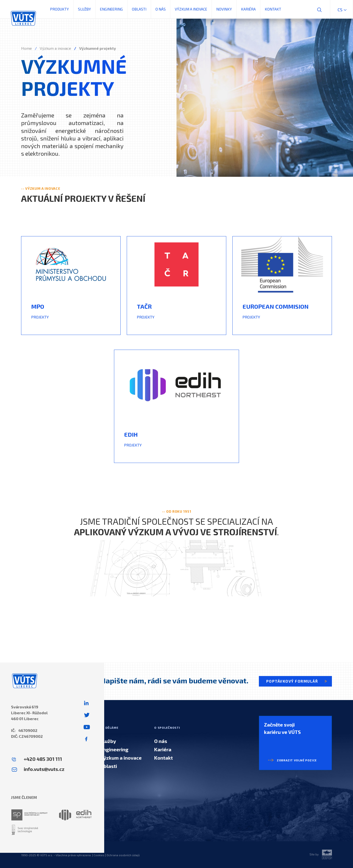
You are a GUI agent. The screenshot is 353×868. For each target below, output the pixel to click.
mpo (38, 306)
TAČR (144, 306)
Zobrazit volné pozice (290, 760)
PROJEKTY (40, 317)
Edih (131, 434)
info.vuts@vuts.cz (44, 769)
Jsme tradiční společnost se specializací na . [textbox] (176, 526)
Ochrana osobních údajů (123, 855)
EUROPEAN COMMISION (276, 306)
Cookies (99, 855)
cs (341, 10)
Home (26, 48)
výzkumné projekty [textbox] (74, 77)
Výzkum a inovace (55, 48)
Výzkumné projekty (98, 48)
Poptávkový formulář (297, 681)
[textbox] (71, 308)
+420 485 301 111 (43, 759)
